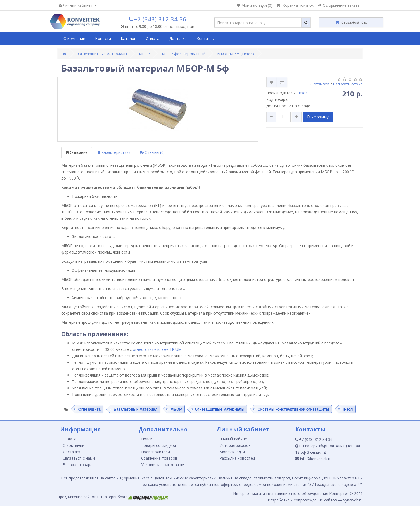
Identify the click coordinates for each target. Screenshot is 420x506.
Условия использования (163, 465)
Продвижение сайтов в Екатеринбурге (113, 497)
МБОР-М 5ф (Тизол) (236, 54)
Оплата (153, 38)
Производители (155, 452)
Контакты (206, 38)
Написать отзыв (348, 84)
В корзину (318, 117)
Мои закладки (232, 452)
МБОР (144, 54)
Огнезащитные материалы (103, 54)
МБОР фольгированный (184, 54)
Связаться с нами (79, 458)
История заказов (235, 445)
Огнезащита (90, 409)
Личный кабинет (234, 439)
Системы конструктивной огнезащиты (293, 409)
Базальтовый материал (136, 409)
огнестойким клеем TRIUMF (158, 349)
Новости (103, 38)
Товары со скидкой (159, 445)
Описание (77, 152)
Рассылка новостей (237, 458)
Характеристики (114, 152)
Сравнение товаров (159, 458)
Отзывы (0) (152, 152)
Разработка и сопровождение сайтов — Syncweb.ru (315, 500)
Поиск (147, 439)
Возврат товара (78, 465)
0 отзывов (320, 84)
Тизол (302, 93)
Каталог (128, 38)
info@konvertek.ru (313, 459)
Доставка (178, 38)
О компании (74, 38)
